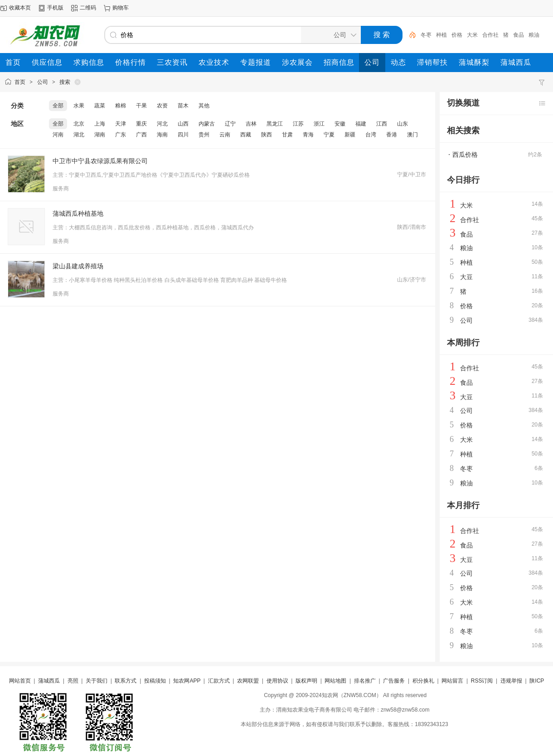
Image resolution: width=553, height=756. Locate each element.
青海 (308, 135)
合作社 (490, 35)
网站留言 (452, 681)
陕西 (267, 135)
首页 (20, 82)
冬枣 (426, 35)
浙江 (319, 124)
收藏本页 (20, 8)
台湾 (371, 135)
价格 (457, 35)
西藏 (246, 135)
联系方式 (126, 681)
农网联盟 (248, 681)
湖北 (79, 135)
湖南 (100, 135)
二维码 (88, 8)
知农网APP (187, 681)
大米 (472, 35)
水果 (79, 106)
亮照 (73, 681)
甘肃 (287, 135)
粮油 (534, 35)
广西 (141, 135)
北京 (79, 124)
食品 (519, 35)
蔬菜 (100, 106)
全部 (58, 106)
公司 (43, 82)
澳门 (412, 135)
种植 (441, 35)
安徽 (340, 124)
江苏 (298, 124)
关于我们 (97, 681)
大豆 (466, 277)
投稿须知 (155, 681)
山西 (183, 124)
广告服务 (394, 681)
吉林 (251, 124)
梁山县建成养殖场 (78, 266)
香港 (392, 135)
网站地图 (335, 681)
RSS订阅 (482, 681)
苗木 (183, 106)
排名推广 (365, 681)
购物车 (121, 8)
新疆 (350, 135)
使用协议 (277, 681)
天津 (121, 124)
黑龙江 (275, 124)
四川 (183, 135)
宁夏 (329, 135)
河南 (58, 135)
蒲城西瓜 (49, 681)
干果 (141, 106)
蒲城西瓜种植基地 (78, 213)
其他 (204, 106)
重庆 (141, 124)
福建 (361, 124)
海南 (162, 135)
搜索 (65, 82)
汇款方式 (219, 681)
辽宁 (230, 124)
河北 (162, 124)
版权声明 (306, 681)
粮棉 (121, 106)
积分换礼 (423, 681)
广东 (121, 135)
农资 (162, 106)
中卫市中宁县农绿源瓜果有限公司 (100, 161)
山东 (403, 124)
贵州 (204, 135)
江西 (382, 124)
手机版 (55, 8)
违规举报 (511, 681)
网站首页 (20, 681)
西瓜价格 (465, 155)
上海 (100, 124)
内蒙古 (207, 124)
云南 (225, 135)
